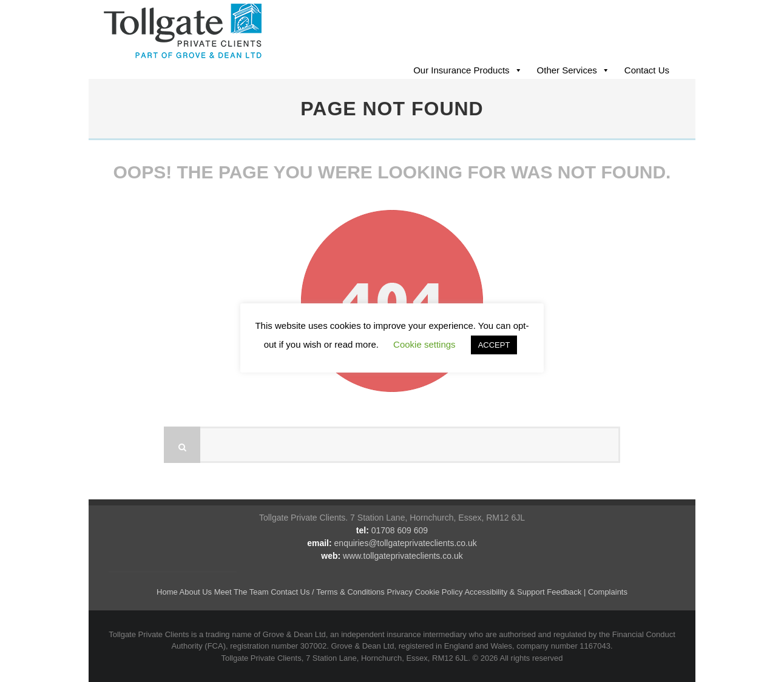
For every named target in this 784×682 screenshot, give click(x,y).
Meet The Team (242, 592)
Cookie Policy (439, 592)
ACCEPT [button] (494, 345)
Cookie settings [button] (424, 344)
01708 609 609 (400, 530)
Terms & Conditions (350, 592)
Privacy (400, 592)
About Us (196, 592)
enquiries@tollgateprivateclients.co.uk (406, 543)
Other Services (567, 70)
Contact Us (647, 70)
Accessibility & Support (504, 592)
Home (167, 592)
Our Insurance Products (461, 70)
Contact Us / (292, 592)
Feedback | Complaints (587, 592)
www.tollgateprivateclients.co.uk (403, 556)
